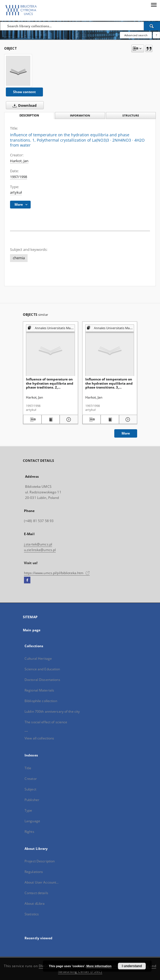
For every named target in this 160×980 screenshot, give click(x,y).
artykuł (16, 192)
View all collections (39, 738)
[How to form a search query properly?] (156, 35)
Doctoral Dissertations (42, 680)
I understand (132, 966)
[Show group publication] (50, 328)
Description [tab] (29, 116)
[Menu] (154, 4)
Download (23, 105)
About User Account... (42, 882)
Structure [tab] (131, 116)
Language (32, 821)
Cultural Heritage (38, 658)
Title (28, 768)
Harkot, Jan (19, 161)
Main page (32, 630)
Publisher (32, 800)
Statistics (32, 914)
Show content (24, 92)
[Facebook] (27, 580)
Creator (31, 779)
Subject (30, 789)
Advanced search (136, 35)
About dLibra (35, 903)
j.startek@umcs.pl (38, 544)
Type (28, 810)
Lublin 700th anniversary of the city (52, 711)
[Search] (152, 26)
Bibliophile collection (41, 701)
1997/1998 (19, 177)
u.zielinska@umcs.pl (40, 550)
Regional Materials (39, 690)
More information (99, 966)
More (126, 433)
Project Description (40, 861)
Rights (29, 832)
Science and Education (42, 669)
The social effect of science (46, 722)
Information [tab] (80, 116)
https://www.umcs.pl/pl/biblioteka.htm (57, 573)
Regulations (34, 872)
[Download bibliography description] (32, 419)
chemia (19, 258)
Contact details (36, 893)
